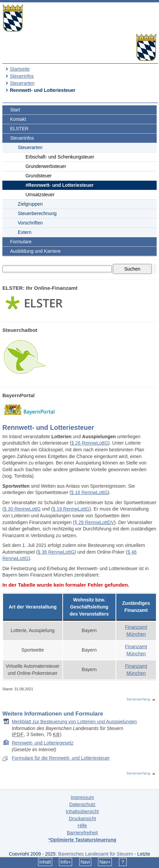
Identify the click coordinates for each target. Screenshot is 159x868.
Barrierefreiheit (82, 833)
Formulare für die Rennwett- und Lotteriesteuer (61, 758)
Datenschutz (82, 804)
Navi (85, 862)
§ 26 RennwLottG (90, 443)
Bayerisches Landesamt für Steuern (96, 854)
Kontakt (18, 119)
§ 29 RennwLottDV (94, 522)
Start (15, 110)
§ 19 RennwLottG (71, 509)
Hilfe (82, 826)
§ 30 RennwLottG (22, 509)
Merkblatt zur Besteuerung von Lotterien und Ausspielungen (74, 722)
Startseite (20, 69)
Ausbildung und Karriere (35, 251)
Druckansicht (82, 819)
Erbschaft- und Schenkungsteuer (60, 157)
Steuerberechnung (37, 213)
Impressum (82, 797)
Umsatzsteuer (40, 195)
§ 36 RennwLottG (56, 552)
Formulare (21, 242)
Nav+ (105, 862)
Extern (25, 232)
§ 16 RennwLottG (89, 492)
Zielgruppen (30, 204)
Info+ (66, 862)
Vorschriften (30, 223)
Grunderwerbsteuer (46, 166)
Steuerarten (22, 83)
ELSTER (19, 129)
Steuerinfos (22, 76)
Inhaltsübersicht (82, 811)
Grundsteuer (39, 176)
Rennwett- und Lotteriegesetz (43, 743)
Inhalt (45, 862)
